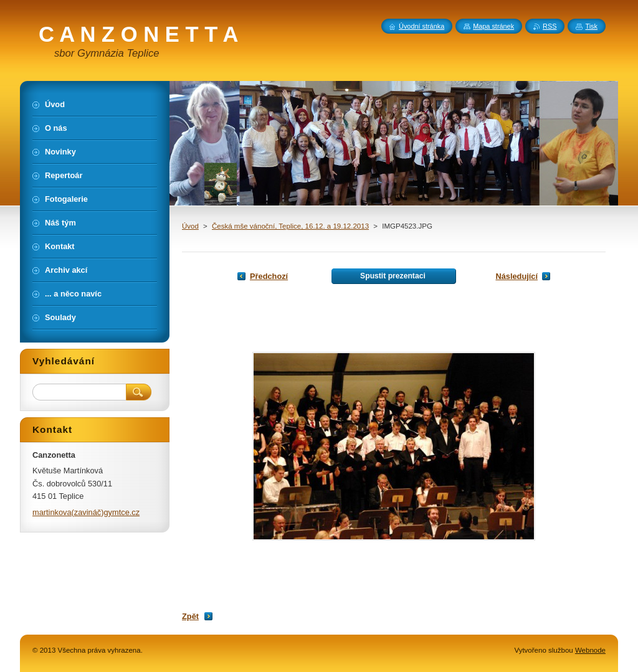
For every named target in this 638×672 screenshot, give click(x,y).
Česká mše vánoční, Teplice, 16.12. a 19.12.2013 (290, 226)
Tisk (591, 26)
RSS (550, 26)
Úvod (190, 226)
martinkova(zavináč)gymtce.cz (86, 512)
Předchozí (269, 276)
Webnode (590, 650)
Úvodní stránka (421, 26)
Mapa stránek (493, 26)
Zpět (190, 616)
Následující (517, 276)
